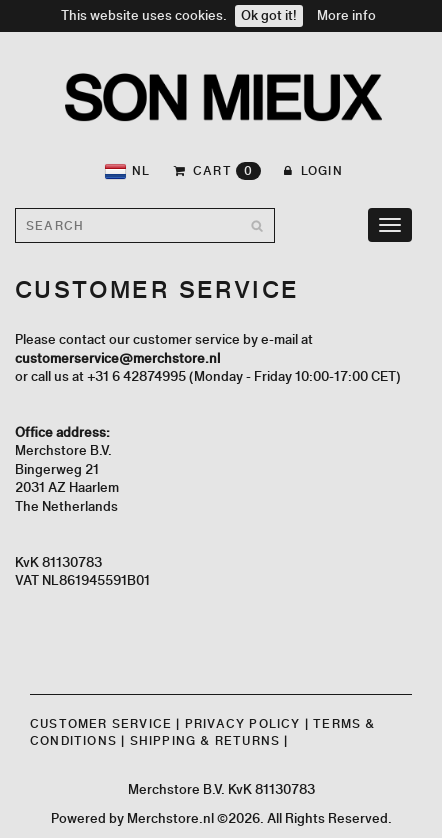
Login (313, 170)
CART (218, 171)
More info (346, 15)
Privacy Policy (243, 723)
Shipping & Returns (205, 740)
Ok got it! (269, 15)
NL (127, 171)
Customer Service (101, 723)
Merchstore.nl (170, 818)
